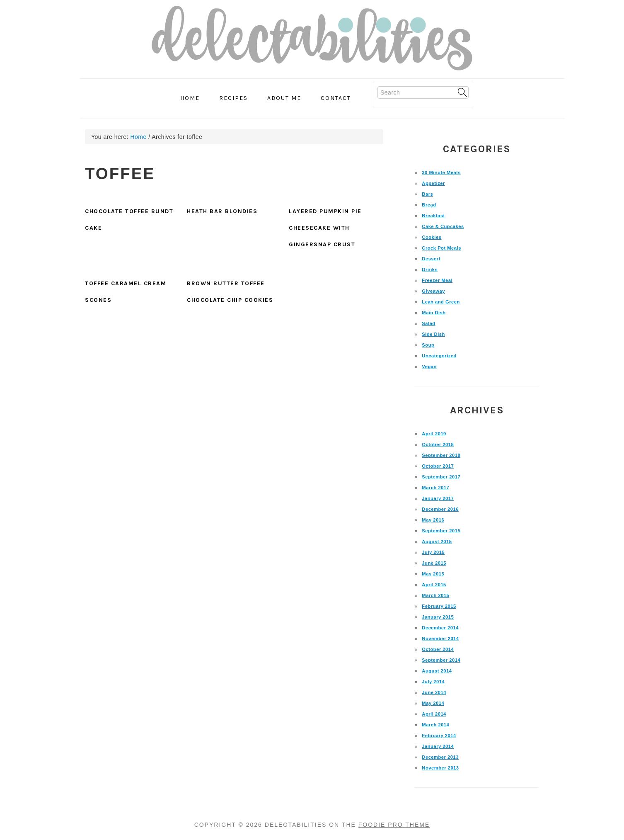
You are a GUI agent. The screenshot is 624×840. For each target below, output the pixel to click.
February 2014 (439, 736)
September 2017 (441, 477)
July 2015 (433, 552)
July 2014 (433, 682)
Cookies (432, 237)
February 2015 (439, 606)
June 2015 (434, 563)
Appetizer (433, 183)
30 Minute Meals (441, 172)
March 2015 (435, 595)
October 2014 (438, 649)
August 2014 (437, 671)
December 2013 (440, 757)
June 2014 (434, 692)
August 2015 (437, 541)
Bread (429, 205)
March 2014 (435, 725)
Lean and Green (441, 302)
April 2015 (434, 585)
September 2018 (441, 455)
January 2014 (438, 746)
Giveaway (433, 291)
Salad (428, 323)
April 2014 (434, 714)
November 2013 (440, 768)
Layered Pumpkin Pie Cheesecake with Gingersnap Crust (325, 228)
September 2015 (441, 531)
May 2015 (433, 574)
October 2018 (438, 444)
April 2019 (434, 434)
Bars (427, 194)
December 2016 (440, 509)
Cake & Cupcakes (443, 226)
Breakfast (433, 216)
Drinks (430, 269)
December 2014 (440, 628)
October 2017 (438, 466)
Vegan (429, 367)
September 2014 (441, 660)
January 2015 (438, 617)
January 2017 (438, 498)
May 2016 (433, 520)
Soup (428, 345)
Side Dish (433, 334)
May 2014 (433, 703)
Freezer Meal (437, 280)
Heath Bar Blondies (222, 211)
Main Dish (434, 313)
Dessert (431, 259)
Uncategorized (439, 356)
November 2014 (440, 638)
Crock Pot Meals (441, 248)
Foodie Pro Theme (394, 825)
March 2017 (435, 488)
